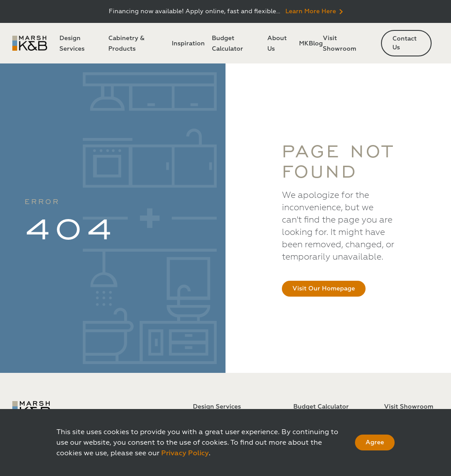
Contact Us (405, 43)
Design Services (217, 407)
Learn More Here (314, 11)
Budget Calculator (321, 407)
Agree (375, 442)
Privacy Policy (185, 453)
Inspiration (188, 43)
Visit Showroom (409, 407)
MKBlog (311, 43)
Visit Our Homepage (324, 288)
